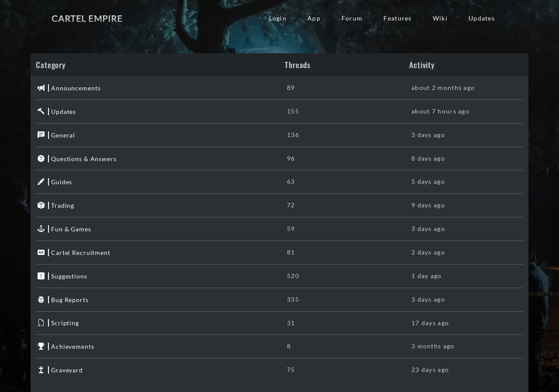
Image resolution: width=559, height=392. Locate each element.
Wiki (440, 18)
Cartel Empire (87, 18)
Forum (352, 18)
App (314, 18)
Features (397, 18)
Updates (482, 18)
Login (278, 18)
